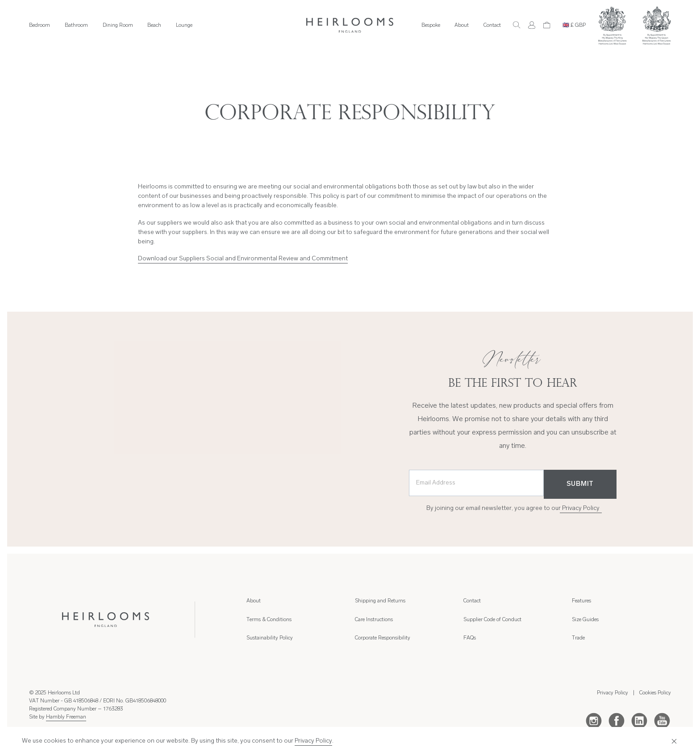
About (462, 25)
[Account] (532, 25)
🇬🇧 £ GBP (574, 25)
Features (581, 601)
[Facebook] (617, 720)
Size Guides (585, 620)
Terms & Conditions (269, 620)
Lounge (184, 25)
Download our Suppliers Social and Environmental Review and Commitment (243, 259)
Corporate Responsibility (383, 638)
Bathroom (76, 25)
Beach (154, 25)
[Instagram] (594, 720)
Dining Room (118, 25)
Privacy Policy (581, 508)
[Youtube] (662, 720)
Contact (492, 25)
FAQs (470, 638)
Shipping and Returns (380, 601)
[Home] (350, 25)
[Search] (517, 25)
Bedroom (40, 25)
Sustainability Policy (270, 638)
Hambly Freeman (66, 717)
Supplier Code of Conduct (492, 620)
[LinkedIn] (639, 720)
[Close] (673, 741)
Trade (578, 638)
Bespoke (431, 25)
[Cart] (547, 25)
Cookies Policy (655, 693)
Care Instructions (374, 620)
